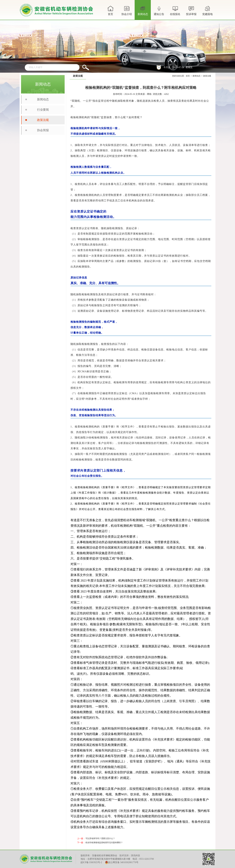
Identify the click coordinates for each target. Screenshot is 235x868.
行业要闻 (43, 110)
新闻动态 (143, 12)
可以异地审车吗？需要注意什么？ (100, 838)
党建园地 (207, 10)
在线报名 (175, 10)
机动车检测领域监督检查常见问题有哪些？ (104, 843)
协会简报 (43, 130)
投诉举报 (191, 10)
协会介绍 (127, 12)
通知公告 (159, 12)
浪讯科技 (135, 856)
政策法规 (43, 120)
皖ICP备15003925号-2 (91, 862)
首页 (110, 10)
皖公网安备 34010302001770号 (122, 862)
